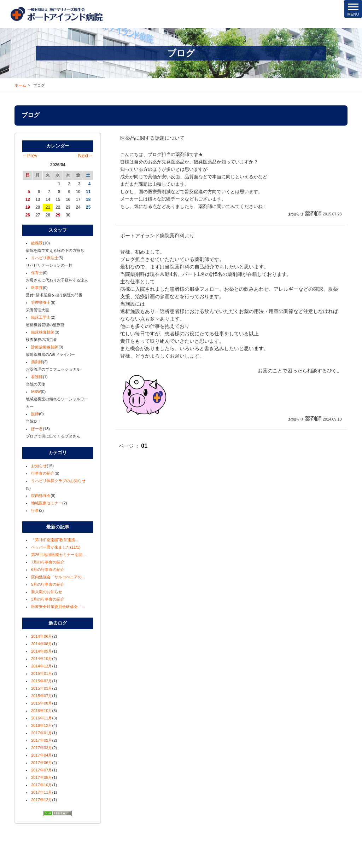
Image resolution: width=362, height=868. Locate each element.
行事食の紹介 (43, 473)
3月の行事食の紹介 (48, 599)
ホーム (20, 85)
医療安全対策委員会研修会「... (58, 607)
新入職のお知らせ (47, 592)
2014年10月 (42, 659)
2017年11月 (42, 792)
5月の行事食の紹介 (48, 584)
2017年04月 (42, 755)
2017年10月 (42, 785)
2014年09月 (42, 651)
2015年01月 (42, 673)
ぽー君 (37, 429)
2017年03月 (42, 748)
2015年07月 (42, 696)
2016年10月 (42, 711)
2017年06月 (42, 763)
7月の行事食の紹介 (48, 562)
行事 (35, 510)
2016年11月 (42, 718)
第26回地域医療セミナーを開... (58, 555)
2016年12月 (42, 725)
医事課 (37, 288)
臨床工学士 (41, 317)
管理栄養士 (41, 302)
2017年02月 (42, 740)
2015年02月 (42, 681)
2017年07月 (42, 770)
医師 (35, 414)
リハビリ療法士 (45, 258)
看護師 (37, 377)
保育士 (37, 273)
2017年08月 (42, 777)
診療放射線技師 (45, 347)
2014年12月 (42, 666)
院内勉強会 (41, 496)
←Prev (30, 156)
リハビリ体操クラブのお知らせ (58, 481)
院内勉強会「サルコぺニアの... (58, 577)
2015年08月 (42, 703)
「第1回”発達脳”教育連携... (55, 540)
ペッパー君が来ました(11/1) (56, 547)
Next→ (86, 156)
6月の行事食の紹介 (48, 569)
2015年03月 (42, 688)
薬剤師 (37, 362)
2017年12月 (42, 800)
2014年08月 (42, 644)
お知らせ (39, 466)
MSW (36, 392)
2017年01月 (42, 733)
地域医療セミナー (47, 503)
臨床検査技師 (43, 332)
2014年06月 (42, 636)
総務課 (37, 243)
